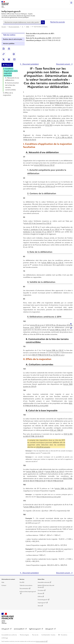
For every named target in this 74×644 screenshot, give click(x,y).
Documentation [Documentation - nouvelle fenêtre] (24, 589)
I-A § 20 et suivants (43, 447)
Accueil (4, 27)
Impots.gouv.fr (42, 603)
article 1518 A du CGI (54, 472)
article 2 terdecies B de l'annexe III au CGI (41, 229)
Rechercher (43, 22)
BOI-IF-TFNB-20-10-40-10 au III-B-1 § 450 (49, 497)
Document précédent (30, 64)
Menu (71, 3)
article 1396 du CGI (57, 330)
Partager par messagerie (14, 59)
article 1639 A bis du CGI (52, 121)
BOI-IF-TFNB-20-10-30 (55, 481)
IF (23, 27)
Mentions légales (25, 635)
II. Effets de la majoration (8, 94)
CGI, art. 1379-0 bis (46, 186)
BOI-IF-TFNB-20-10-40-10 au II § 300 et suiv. (48, 355)
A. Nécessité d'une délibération (12, 79)
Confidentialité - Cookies (49, 635)
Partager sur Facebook (14, 54)
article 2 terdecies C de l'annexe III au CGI (48, 231)
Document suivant (63, 64)
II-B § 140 (49, 125)
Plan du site (35, 635)
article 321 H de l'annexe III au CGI (37, 223)
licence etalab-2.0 (41, 641)
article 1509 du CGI (34, 472)
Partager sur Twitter (4, 59)
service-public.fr (19, 629)
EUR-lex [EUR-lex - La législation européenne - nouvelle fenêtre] (40, 597)
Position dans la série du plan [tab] (13, 39)
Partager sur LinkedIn (9, 59)
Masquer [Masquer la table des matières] (8, 65)
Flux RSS (22, 582)
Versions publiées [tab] (9, 44)
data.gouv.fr (50, 629)
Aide (3, 582)
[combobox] (22, 22)
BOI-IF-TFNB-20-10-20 (38, 481)
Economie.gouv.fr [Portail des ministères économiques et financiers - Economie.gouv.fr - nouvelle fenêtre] (43, 600)
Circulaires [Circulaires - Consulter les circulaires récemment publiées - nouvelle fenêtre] (41, 590)
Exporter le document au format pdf (4, 49)
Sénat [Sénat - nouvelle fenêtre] (39, 606)
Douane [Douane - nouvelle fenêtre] (40, 593)
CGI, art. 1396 (55, 430)
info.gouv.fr (6, 629)
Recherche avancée (58, 22)
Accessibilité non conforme (9, 635)
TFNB (27, 27)
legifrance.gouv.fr (35, 629)
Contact (4, 585)
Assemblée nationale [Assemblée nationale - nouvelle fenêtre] (44, 582)
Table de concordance (26, 585)
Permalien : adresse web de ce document (4, 54)
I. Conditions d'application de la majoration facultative (11, 72)
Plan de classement (14, 27)
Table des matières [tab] (9, 35)
